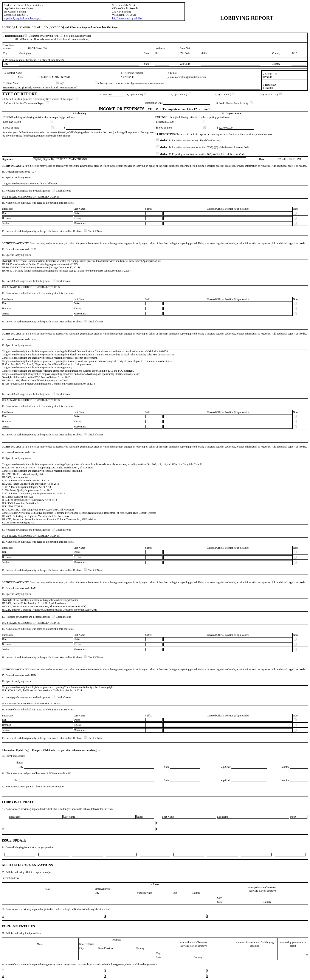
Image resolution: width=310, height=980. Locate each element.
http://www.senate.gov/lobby (127, 18)
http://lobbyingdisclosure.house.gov (22, 18)
